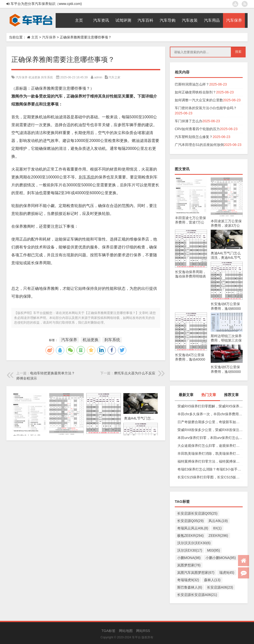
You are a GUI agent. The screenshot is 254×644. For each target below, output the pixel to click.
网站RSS (143, 631)
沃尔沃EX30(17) (190, 550)
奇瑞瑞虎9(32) (188, 580)
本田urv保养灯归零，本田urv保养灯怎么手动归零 (210, 438)
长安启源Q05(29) (190, 521)
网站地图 (126, 631)
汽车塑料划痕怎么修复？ (194, 137)
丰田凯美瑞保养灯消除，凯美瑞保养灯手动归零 (210, 453)
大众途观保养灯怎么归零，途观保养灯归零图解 (210, 446)
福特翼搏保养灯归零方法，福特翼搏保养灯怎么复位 (210, 461)
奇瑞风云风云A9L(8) (193, 528)
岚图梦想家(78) (189, 565)
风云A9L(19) (218, 521)
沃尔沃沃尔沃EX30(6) (194, 543)
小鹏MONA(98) (189, 558)
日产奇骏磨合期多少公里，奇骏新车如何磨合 (210, 422)
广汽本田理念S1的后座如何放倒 (199, 145)
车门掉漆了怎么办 (189, 121)
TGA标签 (108, 631)
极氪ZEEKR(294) (190, 536)
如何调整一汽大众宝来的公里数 (199, 100)
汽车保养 (49, 37)
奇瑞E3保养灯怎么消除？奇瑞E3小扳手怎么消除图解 (210, 469)
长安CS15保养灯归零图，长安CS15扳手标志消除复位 (210, 477)
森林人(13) (212, 580)
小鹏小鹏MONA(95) (221, 558)
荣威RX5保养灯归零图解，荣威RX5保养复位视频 (210, 406)
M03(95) (213, 550)
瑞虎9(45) (227, 573)
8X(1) (217, 528)
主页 (35, 37)
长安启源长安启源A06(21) (197, 595)
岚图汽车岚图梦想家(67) (196, 573)
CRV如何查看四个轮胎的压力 (197, 129)
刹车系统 (47, 77)
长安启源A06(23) (220, 587)
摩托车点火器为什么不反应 (135, 373)
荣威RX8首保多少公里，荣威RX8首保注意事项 (210, 430)
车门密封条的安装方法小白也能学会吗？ (206, 108)
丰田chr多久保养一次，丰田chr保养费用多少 (210, 414)
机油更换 (34, 77)
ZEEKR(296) (218, 536)
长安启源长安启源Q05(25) (197, 513)
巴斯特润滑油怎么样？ (192, 84)
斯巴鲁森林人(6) (190, 587)
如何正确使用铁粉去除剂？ (195, 92)
